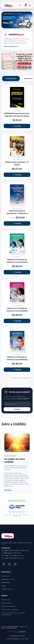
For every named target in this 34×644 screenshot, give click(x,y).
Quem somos (5, 576)
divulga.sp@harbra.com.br (16, 558)
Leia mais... (8, 490)
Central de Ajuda (6, 603)
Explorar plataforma (11, 46)
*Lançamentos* (11, 78)
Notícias (4, 586)
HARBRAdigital (6, 583)
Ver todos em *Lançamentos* (22, 378)
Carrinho (17, 126)
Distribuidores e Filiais (8, 579)
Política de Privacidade (8, 606)
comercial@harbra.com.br (16, 556)
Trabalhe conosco (7, 589)
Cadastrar (17, 409)
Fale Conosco (6, 600)
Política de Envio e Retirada (10, 610)
